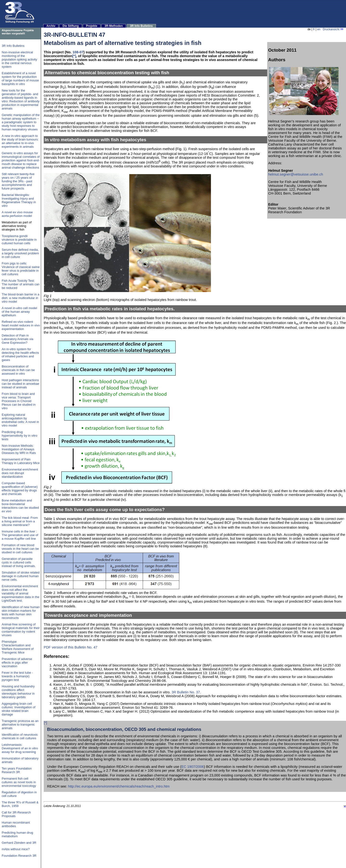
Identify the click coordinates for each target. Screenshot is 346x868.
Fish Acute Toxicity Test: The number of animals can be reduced (21, 284)
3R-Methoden (114, 26)
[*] (74, 56)
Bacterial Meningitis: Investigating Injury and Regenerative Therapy (19, 200)
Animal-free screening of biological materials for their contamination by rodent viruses (21, 630)
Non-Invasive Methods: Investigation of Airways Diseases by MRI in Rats (19, 449)
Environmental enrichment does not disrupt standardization (20, 473)
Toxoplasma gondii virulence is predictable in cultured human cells (19, 240)
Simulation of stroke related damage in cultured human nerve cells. (21, 576)
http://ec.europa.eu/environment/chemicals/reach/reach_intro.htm (119, 786)
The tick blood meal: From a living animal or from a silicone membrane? (20, 521)
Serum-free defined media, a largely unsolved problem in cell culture (20, 253)
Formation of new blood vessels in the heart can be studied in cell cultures (20, 549)
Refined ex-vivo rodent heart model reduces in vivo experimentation (21, 325)
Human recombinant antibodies (16, 824)
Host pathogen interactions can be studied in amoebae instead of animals (20, 384)
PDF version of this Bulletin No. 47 (71, 647)
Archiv (51, 26)
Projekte (92, 26)
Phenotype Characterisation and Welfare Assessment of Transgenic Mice (18, 647)
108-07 (78, 52)
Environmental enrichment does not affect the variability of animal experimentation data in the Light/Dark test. (21, 593)
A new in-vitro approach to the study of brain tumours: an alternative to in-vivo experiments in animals (20, 141)
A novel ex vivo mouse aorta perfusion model (17, 214)
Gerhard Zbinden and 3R (19, 843)
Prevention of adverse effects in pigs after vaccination (17, 663)
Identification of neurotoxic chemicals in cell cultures (20, 736)
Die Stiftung (71, 26)
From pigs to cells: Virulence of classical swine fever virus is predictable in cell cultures (21, 269)
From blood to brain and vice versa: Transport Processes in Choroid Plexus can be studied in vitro (19, 401)
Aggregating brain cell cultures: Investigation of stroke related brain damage (19, 709)
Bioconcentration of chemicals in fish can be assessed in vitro (18, 370)
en (319, 29)
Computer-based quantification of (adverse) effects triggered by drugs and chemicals (20, 489)
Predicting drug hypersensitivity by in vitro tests (19, 436)
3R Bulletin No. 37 (186, 692)
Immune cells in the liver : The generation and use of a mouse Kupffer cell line (20, 535)
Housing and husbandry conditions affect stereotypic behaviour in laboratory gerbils (18, 692)
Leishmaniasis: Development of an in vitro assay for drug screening (20, 748)
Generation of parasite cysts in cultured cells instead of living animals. (19, 562)
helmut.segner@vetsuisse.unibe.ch (296, 174)
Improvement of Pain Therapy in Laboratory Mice (21, 461)
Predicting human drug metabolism (17, 834)
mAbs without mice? (16, 849)
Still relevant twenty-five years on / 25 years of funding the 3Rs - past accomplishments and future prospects (18, 181)
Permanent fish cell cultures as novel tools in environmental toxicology (19, 782)
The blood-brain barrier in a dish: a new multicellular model (21, 298)
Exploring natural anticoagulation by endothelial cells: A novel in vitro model (20, 420)
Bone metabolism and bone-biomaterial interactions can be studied (20, 506)
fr (314, 29)
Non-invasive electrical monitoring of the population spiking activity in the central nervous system (19, 59)
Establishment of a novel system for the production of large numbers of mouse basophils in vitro (20, 79)
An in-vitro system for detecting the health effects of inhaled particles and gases (20, 355)
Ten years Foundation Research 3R (17, 770)
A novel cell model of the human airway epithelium (19, 312)
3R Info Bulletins (141, 26)
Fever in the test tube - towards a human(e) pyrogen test (17, 676)
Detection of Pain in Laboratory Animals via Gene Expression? (18, 339)
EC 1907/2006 (193, 767)
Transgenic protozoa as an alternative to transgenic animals (20, 724)
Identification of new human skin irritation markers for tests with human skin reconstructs (21, 612)
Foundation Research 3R (19, 856)
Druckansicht (333, 29)
